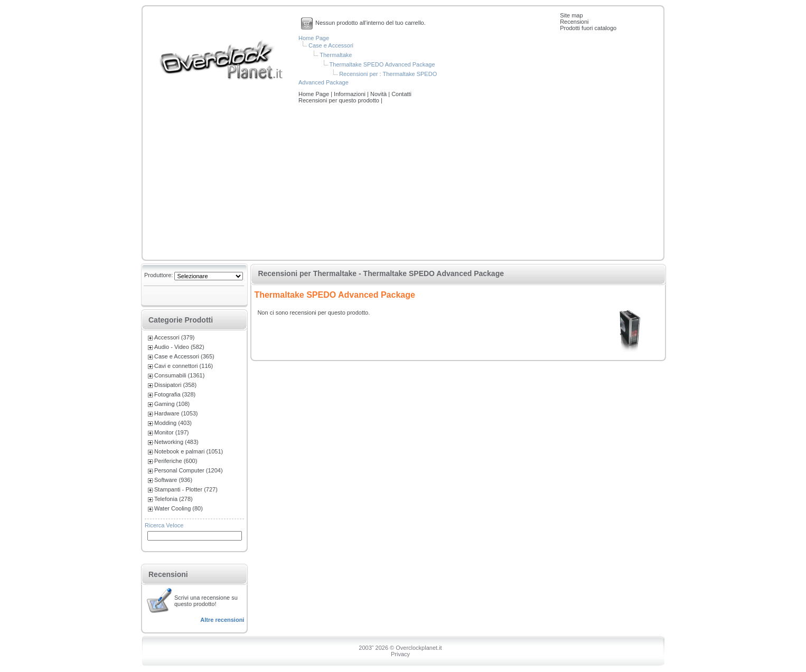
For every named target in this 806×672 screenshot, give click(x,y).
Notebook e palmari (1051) (189, 451)
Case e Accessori (331, 45)
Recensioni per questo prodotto (340, 100)
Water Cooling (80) (179, 508)
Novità (379, 94)
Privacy (400, 654)
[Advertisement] (403, 183)
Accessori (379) (174, 337)
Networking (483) (176, 442)
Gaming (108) (172, 404)
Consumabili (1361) (179, 375)
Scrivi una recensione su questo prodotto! (206, 601)
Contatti (401, 94)
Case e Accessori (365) (184, 356)
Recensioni (574, 22)
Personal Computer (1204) (189, 470)
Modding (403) (173, 423)
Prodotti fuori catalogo (588, 28)
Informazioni (350, 94)
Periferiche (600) (176, 461)
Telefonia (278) (174, 499)
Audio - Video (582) (179, 347)
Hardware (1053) (176, 413)
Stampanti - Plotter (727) (186, 489)
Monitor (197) (171, 432)
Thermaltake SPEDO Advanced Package (382, 64)
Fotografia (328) (175, 394)
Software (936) (173, 480)
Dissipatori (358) (175, 385)
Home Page (314, 38)
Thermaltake (336, 55)
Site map (571, 15)
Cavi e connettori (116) (184, 366)
